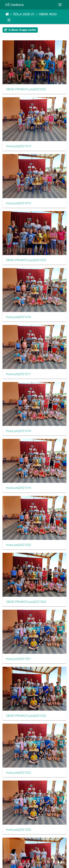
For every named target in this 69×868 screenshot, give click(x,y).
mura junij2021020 (18, 545)
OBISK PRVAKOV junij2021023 (26, 260)
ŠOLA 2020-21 (24, 14)
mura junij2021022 (18, 773)
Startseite (7, 14)
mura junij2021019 (18, 488)
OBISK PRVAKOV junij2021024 (26, 602)
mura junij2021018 (18, 431)
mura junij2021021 (18, 659)
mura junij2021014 (18, 146)
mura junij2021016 (18, 317)
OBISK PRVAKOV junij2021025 (26, 716)
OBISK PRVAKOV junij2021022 (26, 89)
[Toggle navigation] (60, 5)
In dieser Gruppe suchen (20, 30)
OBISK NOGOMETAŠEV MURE (53, 14)
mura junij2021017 (18, 374)
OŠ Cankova (14, 5)
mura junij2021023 (18, 830)
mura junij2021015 (18, 203)
